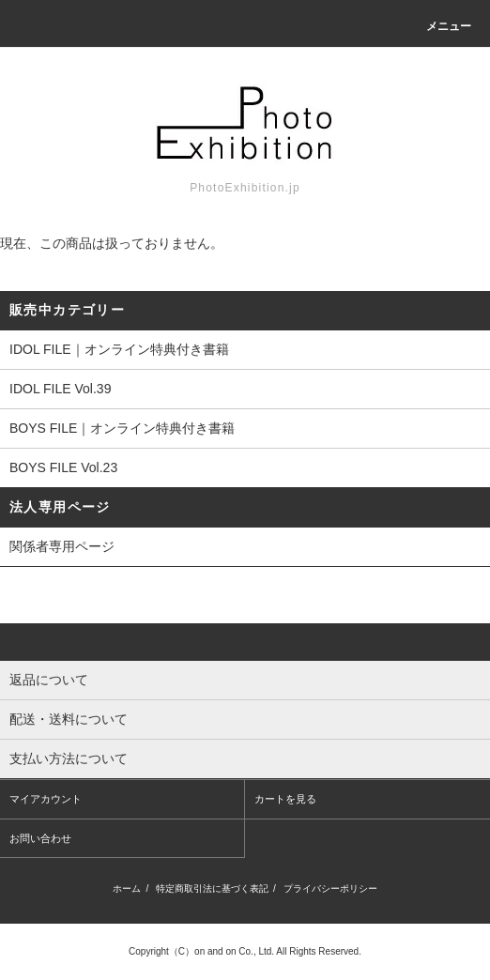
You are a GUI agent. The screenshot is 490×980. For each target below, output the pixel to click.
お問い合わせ (40, 838)
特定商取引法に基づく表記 (212, 888)
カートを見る (285, 799)
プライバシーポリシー (330, 888)
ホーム (127, 888)
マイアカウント (46, 799)
